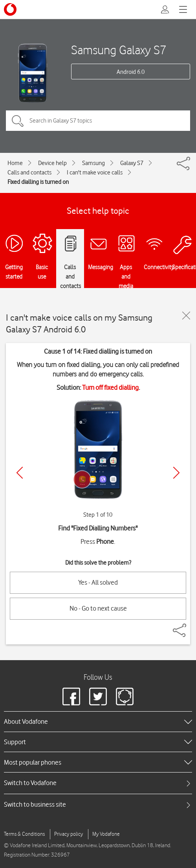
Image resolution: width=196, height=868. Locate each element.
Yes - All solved (98, 582)
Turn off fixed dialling (110, 387)
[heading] (98, 721)
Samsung (93, 163)
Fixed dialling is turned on (38, 182)
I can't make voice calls (95, 172)
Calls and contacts (29, 172)
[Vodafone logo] (10, 9)
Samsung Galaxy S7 (119, 50)
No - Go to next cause (98, 608)
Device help (52, 163)
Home (15, 163)
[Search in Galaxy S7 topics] (98, 121)
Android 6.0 (131, 72)
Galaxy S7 (132, 163)
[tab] (98, 783)
